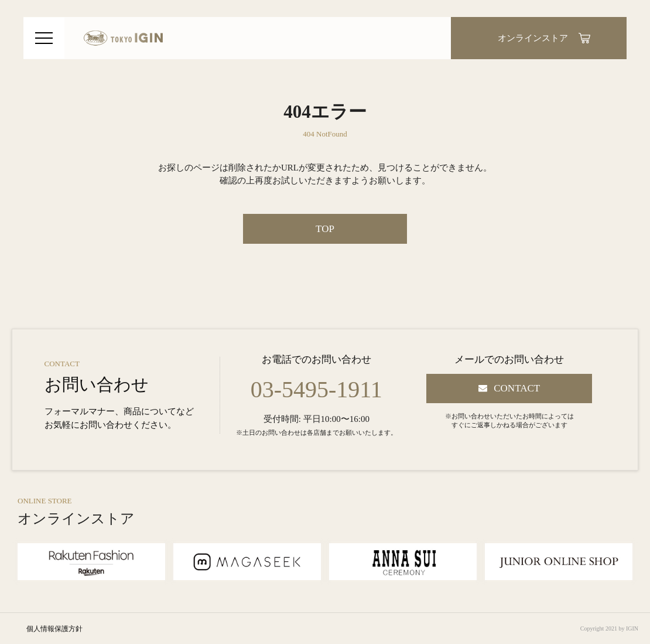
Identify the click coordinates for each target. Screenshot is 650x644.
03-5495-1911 (317, 390)
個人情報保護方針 (54, 629)
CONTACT (517, 388)
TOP (325, 229)
